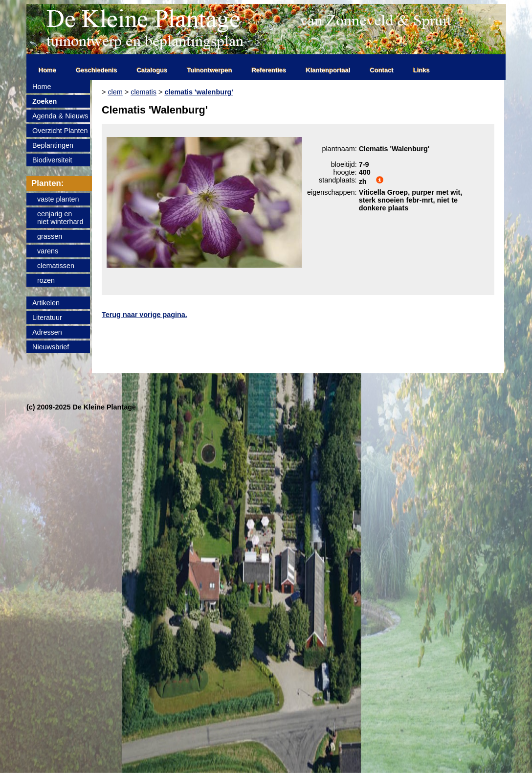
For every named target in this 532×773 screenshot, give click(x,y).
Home (47, 70)
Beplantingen (53, 145)
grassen (50, 236)
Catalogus (152, 70)
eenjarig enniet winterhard (60, 218)
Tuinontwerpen (210, 70)
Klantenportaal (328, 70)
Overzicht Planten (60, 131)
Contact (382, 70)
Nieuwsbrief (51, 347)
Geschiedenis (97, 70)
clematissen (56, 266)
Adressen (47, 332)
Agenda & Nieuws (60, 116)
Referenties (269, 70)
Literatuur (47, 318)
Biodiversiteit (52, 160)
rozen (46, 280)
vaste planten (58, 199)
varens (48, 251)
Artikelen (46, 303)
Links (421, 70)
